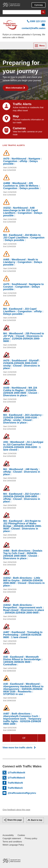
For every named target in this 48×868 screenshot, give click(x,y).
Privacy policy (31, 838)
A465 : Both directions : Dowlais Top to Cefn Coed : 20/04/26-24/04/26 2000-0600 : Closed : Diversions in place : (23, 554)
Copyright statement (12, 838)
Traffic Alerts (22, 104)
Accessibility (8, 835)
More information (14, 88)
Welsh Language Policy (13, 845)
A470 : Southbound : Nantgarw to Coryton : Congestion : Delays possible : (23, 287)
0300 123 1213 (38, 21)
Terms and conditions (12, 842)
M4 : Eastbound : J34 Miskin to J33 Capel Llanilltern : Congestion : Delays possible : (24, 238)
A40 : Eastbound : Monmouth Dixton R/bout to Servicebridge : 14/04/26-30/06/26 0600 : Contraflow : (23, 661)
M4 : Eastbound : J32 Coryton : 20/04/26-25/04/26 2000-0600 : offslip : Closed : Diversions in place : (22, 498)
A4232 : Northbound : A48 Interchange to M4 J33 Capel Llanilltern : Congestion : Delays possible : (23, 212)
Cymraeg (39, 5)
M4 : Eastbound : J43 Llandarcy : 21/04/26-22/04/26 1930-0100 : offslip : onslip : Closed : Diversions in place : (23, 419)
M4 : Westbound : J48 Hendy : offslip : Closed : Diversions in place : (22, 472)
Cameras (19, 128)
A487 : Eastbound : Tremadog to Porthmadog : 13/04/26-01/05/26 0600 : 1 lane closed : (23, 635)
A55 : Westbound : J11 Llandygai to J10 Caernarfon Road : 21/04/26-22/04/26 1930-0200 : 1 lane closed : (23, 446)
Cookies (21, 835)
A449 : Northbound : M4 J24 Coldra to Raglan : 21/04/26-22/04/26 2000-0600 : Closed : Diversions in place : (21, 392)
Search (43, 12)
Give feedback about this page (16, 810)
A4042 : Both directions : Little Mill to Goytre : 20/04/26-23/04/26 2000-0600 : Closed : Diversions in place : (24, 582)
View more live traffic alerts (17, 748)
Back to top (37, 820)
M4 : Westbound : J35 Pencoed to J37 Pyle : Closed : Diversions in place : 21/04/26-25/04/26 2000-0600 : (24, 337)
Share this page (15, 820)
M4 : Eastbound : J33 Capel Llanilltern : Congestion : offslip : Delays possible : (23, 311)
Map (16, 116)
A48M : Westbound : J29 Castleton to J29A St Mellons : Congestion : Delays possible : (22, 186)
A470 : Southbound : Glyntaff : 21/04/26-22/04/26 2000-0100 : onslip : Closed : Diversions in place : (22, 364)
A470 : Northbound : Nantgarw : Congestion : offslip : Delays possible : (22, 161)
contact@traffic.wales (34, 28)
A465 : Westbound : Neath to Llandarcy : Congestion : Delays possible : (23, 262)
